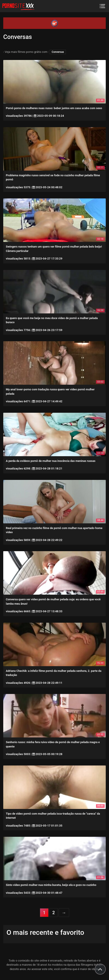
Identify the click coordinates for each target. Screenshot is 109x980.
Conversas (58, 52)
